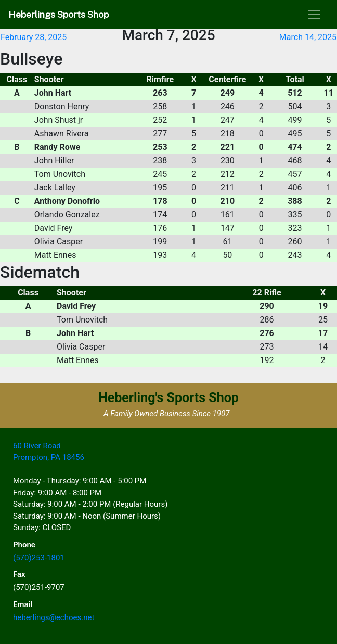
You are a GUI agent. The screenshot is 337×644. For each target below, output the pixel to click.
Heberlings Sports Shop (59, 14)
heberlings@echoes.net (54, 617)
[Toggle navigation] (314, 15)
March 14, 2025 (308, 37)
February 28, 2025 (34, 37)
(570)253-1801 (39, 558)
